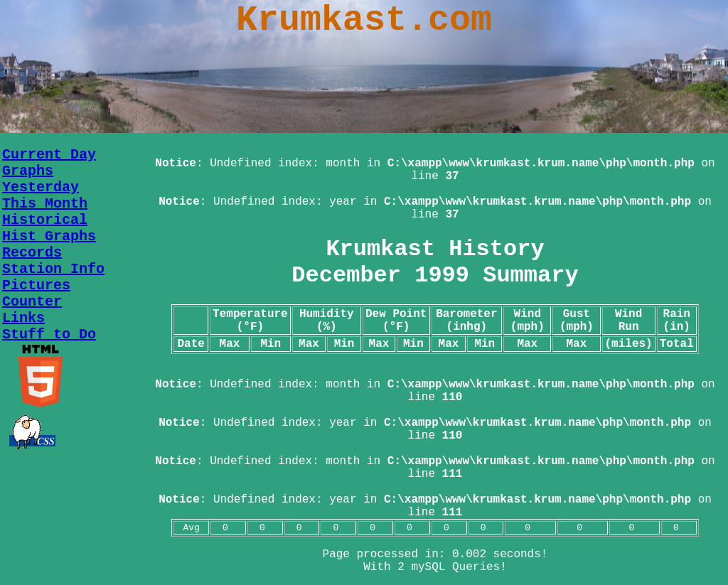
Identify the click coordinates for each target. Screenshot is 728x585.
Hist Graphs (49, 236)
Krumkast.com (364, 20)
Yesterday (41, 187)
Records (32, 253)
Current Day (49, 155)
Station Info (53, 269)
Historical (45, 220)
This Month (45, 204)
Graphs (28, 171)
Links (23, 318)
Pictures (36, 285)
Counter (32, 302)
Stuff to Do (49, 334)
